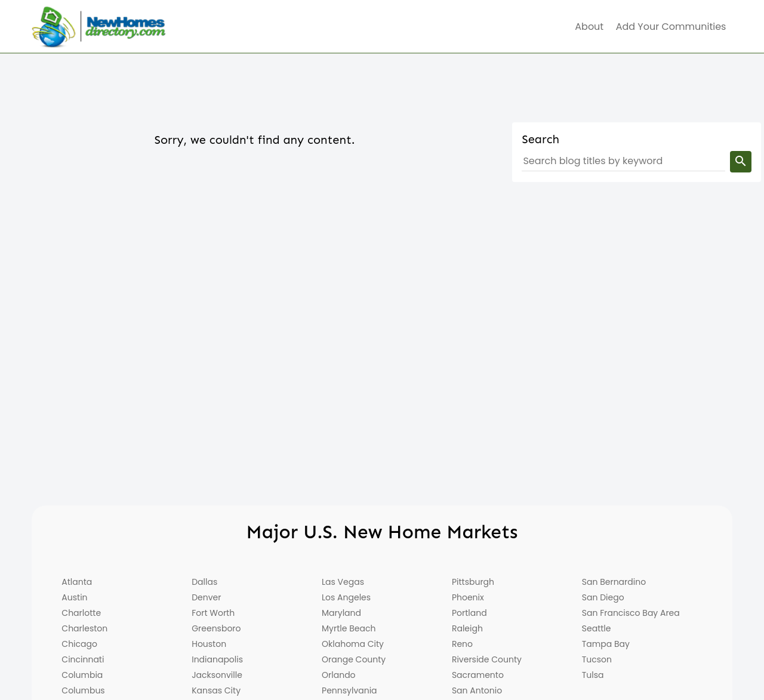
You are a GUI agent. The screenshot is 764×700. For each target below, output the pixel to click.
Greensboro (216, 628)
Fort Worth (213, 613)
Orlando (339, 675)
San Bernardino (614, 582)
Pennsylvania (349, 690)
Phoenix (468, 597)
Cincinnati (83, 659)
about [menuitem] (589, 27)
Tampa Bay (606, 644)
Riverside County (487, 659)
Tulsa (593, 675)
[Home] (98, 27)
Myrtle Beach (349, 628)
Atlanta (77, 582)
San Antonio (477, 690)
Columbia (82, 675)
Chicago (79, 644)
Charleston (84, 628)
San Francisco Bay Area (631, 613)
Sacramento (478, 675)
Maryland (341, 613)
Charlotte (81, 613)
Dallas (204, 582)
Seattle (597, 628)
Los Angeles (346, 597)
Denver (206, 597)
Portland (469, 613)
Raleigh (467, 628)
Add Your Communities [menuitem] (671, 27)
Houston (209, 644)
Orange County (354, 659)
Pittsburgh (473, 582)
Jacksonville (217, 675)
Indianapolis (217, 659)
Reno (462, 644)
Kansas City (216, 690)
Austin (74, 597)
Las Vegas (343, 582)
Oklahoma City (353, 644)
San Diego (603, 597)
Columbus (83, 690)
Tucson (597, 659)
